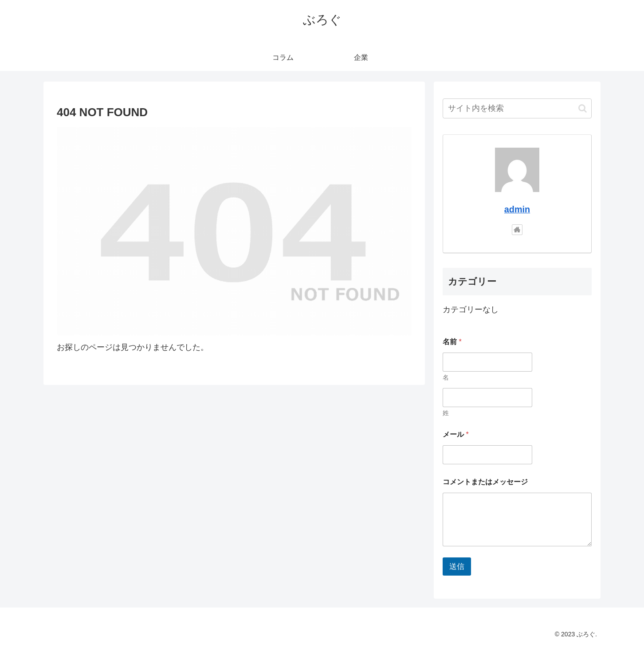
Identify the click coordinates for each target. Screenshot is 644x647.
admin (517, 209)
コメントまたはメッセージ (485, 482)
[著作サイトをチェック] (517, 230)
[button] (583, 108)
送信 (457, 567)
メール (456, 434)
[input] (517, 108)
